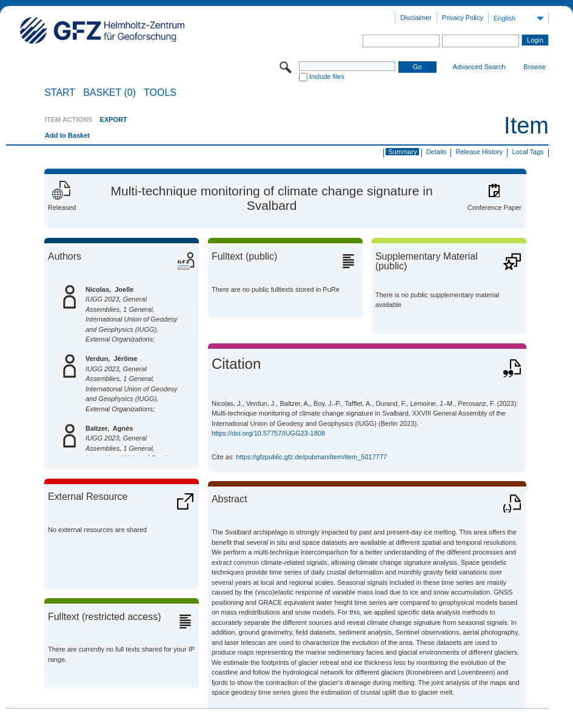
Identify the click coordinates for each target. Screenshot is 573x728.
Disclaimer (416, 18)
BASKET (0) (109, 93)
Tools (160, 93)
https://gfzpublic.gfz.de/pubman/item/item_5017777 (311, 457)
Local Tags (528, 152)
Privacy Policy (463, 18)
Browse (534, 67)
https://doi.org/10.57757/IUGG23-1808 (268, 433)
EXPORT (114, 120)
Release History (480, 152)
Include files (327, 76)
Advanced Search (479, 67)
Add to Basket (67, 135)
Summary (402, 152)
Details (437, 152)
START (60, 93)
